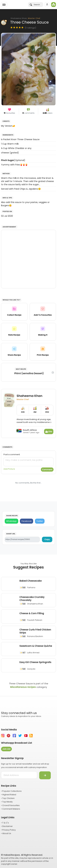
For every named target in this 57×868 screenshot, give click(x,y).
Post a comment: (12, 454)
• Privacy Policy (8, 830)
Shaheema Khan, (25, 18)
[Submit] (45, 775)
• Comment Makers (11, 809)
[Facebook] (27, 521)
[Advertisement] (28, 259)
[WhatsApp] (11, 521)
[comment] (28, 462)
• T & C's (5, 823)
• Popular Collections (11, 791)
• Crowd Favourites (10, 805)
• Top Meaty (7, 802)
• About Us (6, 833)
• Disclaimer (7, 826)
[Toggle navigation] (4, 5)
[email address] (19, 775)
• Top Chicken (8, 798)
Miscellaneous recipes (23, 687)
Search (35, 5)
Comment (47, 470)
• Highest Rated (9, 795)
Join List (6, 749)
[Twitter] (40, 521)
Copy (47, 539)
